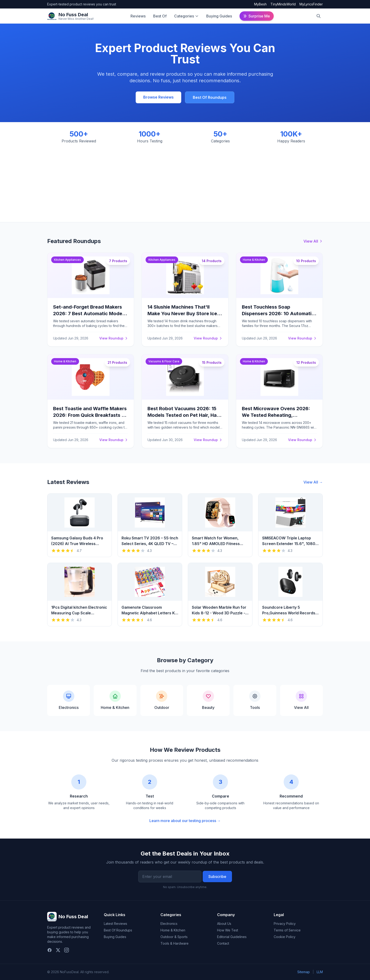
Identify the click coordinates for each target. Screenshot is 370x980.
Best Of (160, 16)
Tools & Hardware (174, 943)
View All (313, 241)
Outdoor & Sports (174, 937)
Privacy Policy (285, 924)
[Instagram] (67, 950)
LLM (320, 972)
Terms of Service (287, 930)
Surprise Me (257, 16)
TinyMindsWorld (283, 4)
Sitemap (304, 972)
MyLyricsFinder (311, 4)
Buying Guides (219, 16)
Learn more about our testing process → (185, 821)
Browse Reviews (158, 97)
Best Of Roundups (210, 97)
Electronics (169, 924)
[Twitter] (58, 950)
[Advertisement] (185, 179)
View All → (313, 482)
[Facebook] (50, 950)
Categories (184, 16)
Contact (223, 943)
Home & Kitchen (173, 930)
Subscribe (217, 877)
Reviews (138, 16)
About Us (224, 924)
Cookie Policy (285, 937)
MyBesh (260, 4)
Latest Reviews (116, 924)
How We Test (228, 930)
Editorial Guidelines (232, 937)
